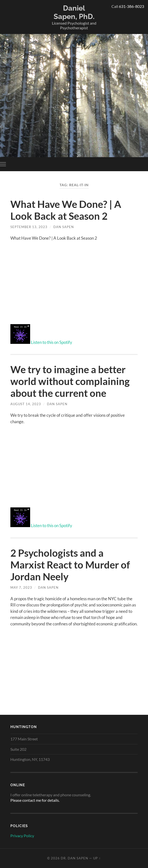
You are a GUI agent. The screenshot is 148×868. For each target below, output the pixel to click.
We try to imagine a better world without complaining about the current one (70, 381)
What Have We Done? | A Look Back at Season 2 (66, 210)
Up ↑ (97, 858)
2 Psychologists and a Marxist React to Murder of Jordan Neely (70, 565)
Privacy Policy (22, 836)
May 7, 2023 (21, 587)
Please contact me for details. (35, 800)
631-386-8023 (131, 6)
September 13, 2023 (29, 227)
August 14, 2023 (26, 404)
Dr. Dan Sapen (74, 858)
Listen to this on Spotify (52, 342)
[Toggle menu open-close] (4, 164)
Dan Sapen (64, 227)
